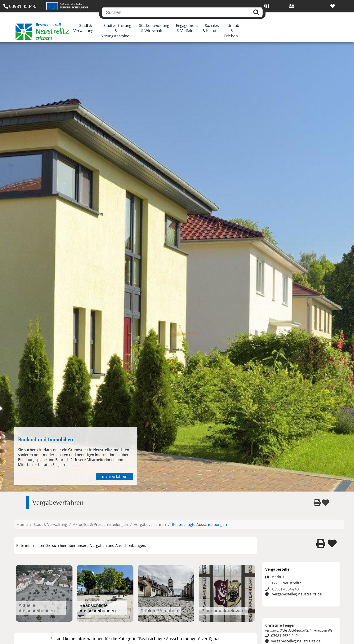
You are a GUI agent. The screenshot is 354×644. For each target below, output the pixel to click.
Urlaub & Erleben (232, 31)
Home (22, 524)
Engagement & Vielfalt (187, 28)
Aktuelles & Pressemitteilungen (100, 524)
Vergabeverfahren (150, 524)
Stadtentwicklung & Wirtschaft (154, 28)
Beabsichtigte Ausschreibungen (199, 524)
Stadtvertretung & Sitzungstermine (116, 31)
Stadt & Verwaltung (83, 28)
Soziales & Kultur (211, 28)
